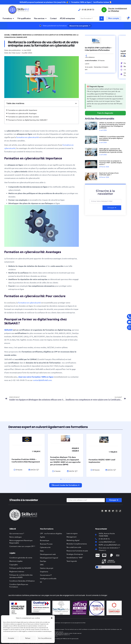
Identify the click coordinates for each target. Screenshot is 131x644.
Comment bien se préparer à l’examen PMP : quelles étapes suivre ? (111, 163)
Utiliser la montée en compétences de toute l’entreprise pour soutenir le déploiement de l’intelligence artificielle (112, 125)
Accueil (7, 35)
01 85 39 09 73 (88, 10)
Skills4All (9, 330)
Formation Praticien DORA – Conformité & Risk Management (38, 463)
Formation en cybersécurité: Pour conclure (23, 117)
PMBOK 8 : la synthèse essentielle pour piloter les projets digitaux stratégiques (112, 138)
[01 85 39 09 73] (79, 10)
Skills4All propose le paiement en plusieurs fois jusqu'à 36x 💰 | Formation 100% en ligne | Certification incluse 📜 (65, 2)
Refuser (28, 638)
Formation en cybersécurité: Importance (23, 110)
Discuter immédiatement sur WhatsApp (118, 10)
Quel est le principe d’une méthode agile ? (109, 174)
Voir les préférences (45, 638)
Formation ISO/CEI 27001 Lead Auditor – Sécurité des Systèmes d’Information (105, 49)
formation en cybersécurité (27, 137)
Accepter (11, 638)
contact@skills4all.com (42, 380)
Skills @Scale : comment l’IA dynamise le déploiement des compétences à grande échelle (111, 151)
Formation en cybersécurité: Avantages (22, 113)
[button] (52, 618)
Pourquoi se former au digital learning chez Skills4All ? (28, 120)
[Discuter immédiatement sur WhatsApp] (104, 10)
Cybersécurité (16, 35)
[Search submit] (102, 18)
